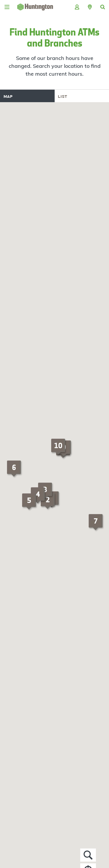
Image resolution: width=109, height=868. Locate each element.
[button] (90, 7)
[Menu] (7, 7)
